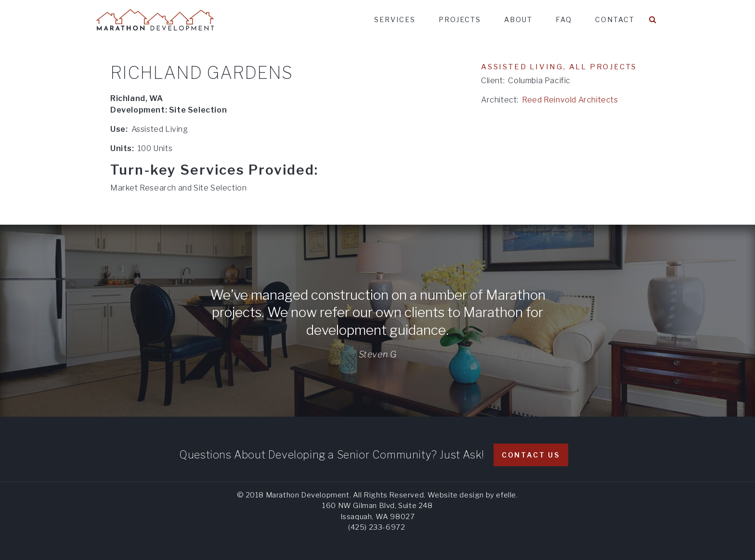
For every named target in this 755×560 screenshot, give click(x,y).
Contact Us (531, 455)
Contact (615, 19)
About (518, 19)
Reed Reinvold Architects (570, 100)
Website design (456, 495)
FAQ (564, 19)
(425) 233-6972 (377, 527)
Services (395, 19)
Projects (460, 19)
